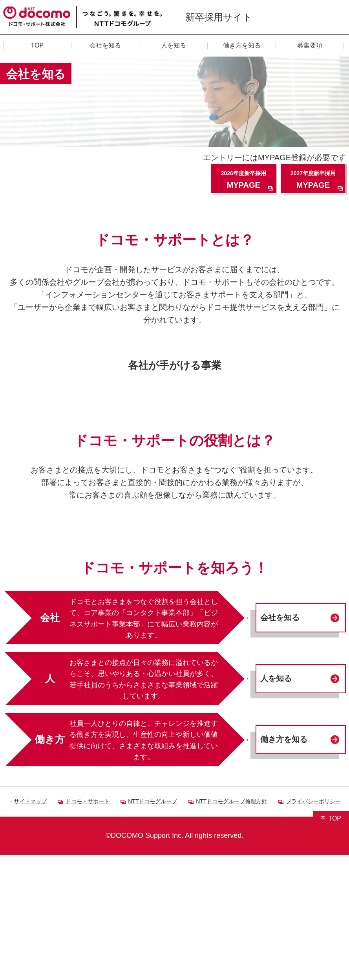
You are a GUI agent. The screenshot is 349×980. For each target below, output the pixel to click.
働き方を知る (284, 865)
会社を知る (280, 743)
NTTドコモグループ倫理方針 (231, 927)
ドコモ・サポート (88, 927)
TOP (335, 944)
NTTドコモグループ (153, 927)
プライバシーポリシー (313, 927)
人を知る (276, 804)
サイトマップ (30, 927)
